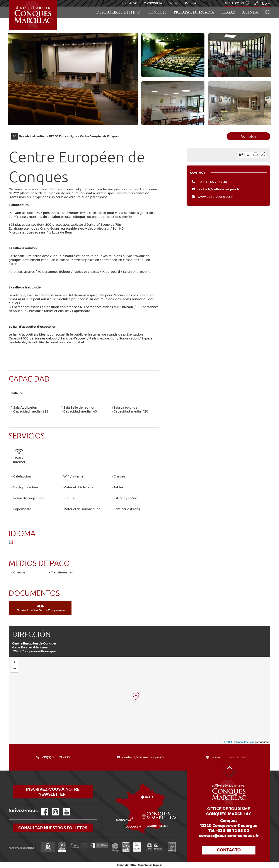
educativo (130, 3)
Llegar (228, 13)
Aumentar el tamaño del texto (241, 155)
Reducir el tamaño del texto (248, 155)
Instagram (52, 808)
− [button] (15, 669)
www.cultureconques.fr (216, 197)
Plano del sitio (126, 865)
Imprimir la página (256, 155)
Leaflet (228, 742)
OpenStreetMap (245, 742)
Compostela (153, 3)
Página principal (12, 133)
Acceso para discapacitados (256, 1)
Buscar (266, 7)
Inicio (9, 0)
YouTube (64, 808)
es (265, 3)
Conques (157, 13)
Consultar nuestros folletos (53, 828)
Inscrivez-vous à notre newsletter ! (53, 792)
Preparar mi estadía (194, 13)
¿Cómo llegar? (102, 784)
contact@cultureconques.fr (218, 189)
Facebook (42, 808)
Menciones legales (150, 865)
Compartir (263, 155)
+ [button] (15, 663)
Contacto (229, 850)
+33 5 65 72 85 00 (233, 831)
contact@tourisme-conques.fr (229, 836)
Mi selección (234, 3)
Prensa (191, 3)
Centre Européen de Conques (99, 136)
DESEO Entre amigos (63, 136)
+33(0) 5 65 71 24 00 (212, 182)
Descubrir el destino (118, 13)
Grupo (174, 3)
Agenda (250, 13)
